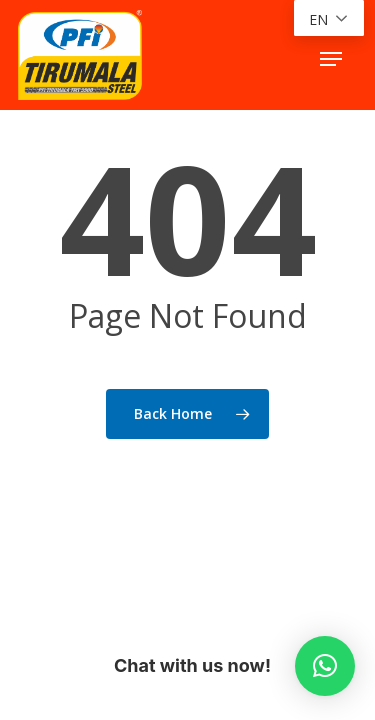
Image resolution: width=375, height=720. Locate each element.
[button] (331, 59)
